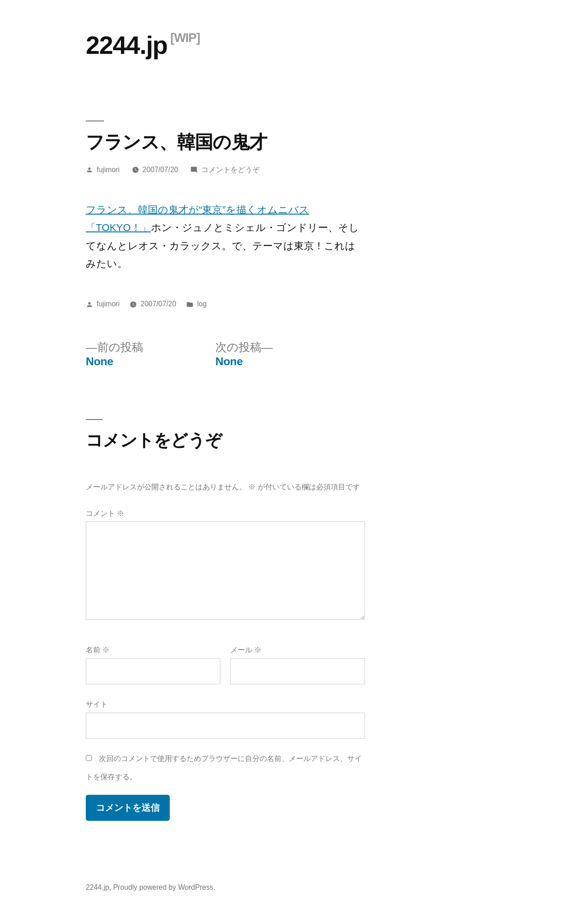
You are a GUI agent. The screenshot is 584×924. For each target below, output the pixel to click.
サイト (97, 704)
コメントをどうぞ (230, 170)
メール (246, 650)
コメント (105, 513)
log (202, 304)
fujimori (108, 170)
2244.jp (127, 45)
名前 (98, 650)
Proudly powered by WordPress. (164, 887)
